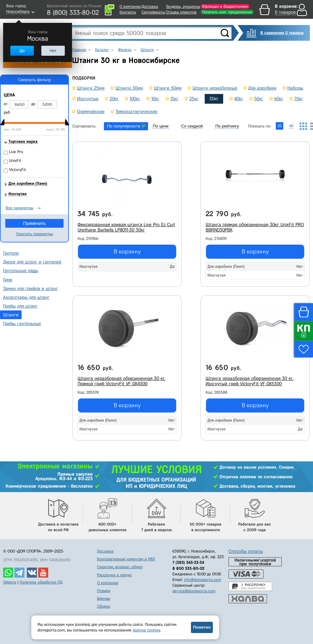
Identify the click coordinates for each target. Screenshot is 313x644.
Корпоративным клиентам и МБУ (126, 559)
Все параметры (19, 208)
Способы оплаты (246, 551)
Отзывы (104, 591)
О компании (130, 6)
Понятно (202, 627)
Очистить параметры (35, 234)
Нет (53, 51)
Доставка (150, 6)
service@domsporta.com (194, 591)
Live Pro (16, 152)
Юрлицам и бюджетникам (225, 6)
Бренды (104, 598)
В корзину (127, 252)
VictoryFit (18, 170)
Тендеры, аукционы (183, 6)
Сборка (104, 606)
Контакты (128, 12)
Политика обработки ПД (41, 582)
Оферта (10, 582)
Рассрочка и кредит (115, 575)
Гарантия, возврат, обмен (120, 567)
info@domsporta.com (203, 580)
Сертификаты (153, 12)
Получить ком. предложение (227, 12)
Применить (34, 223)
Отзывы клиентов (181, 12)
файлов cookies (146, 630)
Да (22, 51)
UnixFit (15, 161)
